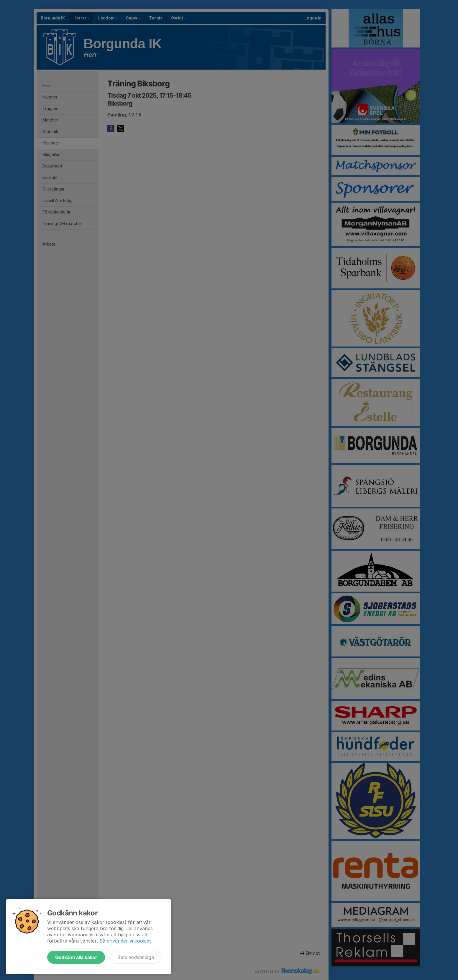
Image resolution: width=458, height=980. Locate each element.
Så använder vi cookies (125, 941)
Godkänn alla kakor (76, 957)
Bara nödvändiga (136, 957)
